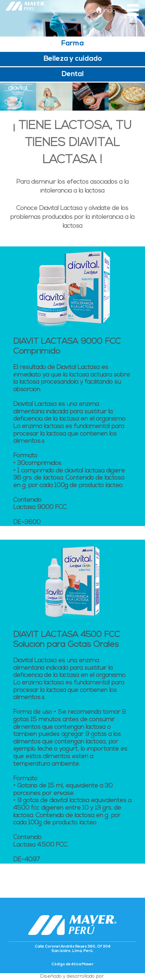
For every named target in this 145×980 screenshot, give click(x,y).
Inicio (106, 11)
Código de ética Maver (72, 964)
